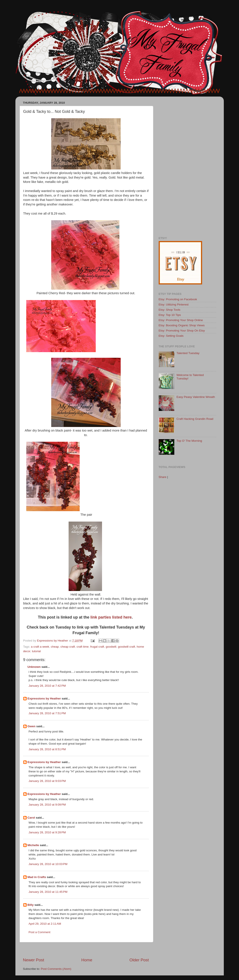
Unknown (34, 667)
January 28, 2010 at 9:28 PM (47, 832)
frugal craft (97, 647)
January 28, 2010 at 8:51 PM (47, 749)
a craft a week (40, 647)
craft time (83, 647)
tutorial (36, 651)
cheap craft (68, 647)
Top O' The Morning (189, 441)
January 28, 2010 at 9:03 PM (47, 781)
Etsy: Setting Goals (171, 336)
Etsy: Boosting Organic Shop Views (182, 325)
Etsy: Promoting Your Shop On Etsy (182, 331)
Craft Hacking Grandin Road (195, 419)
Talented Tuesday (188, 353)
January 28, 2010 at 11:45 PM (48, 892)
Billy (31, 905)
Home (87, 960)
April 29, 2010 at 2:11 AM (45, 924)
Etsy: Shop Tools (170, 310)
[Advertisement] (86, 950)
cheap (55, 647)
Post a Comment (40, 932)
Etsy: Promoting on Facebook (178, 299)
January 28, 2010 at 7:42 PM (47, 686)
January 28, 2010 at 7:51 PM (47, 713)
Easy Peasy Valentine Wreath (196, 397)
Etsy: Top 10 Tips (170, 315)
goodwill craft (126, 647)
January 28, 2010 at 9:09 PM (47, 805)
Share (163, 477)
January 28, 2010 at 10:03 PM (48, 864)
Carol (31, 818)
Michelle (33, 845)
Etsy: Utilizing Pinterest (174, 305)
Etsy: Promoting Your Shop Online (181, 320)
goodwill (111, 647)
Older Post (139, 960)
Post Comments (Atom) (56, 969)
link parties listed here (111, 617)
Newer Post (34, 960)
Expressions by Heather (44, 698)
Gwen (32, 726)
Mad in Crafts (37, 877)
